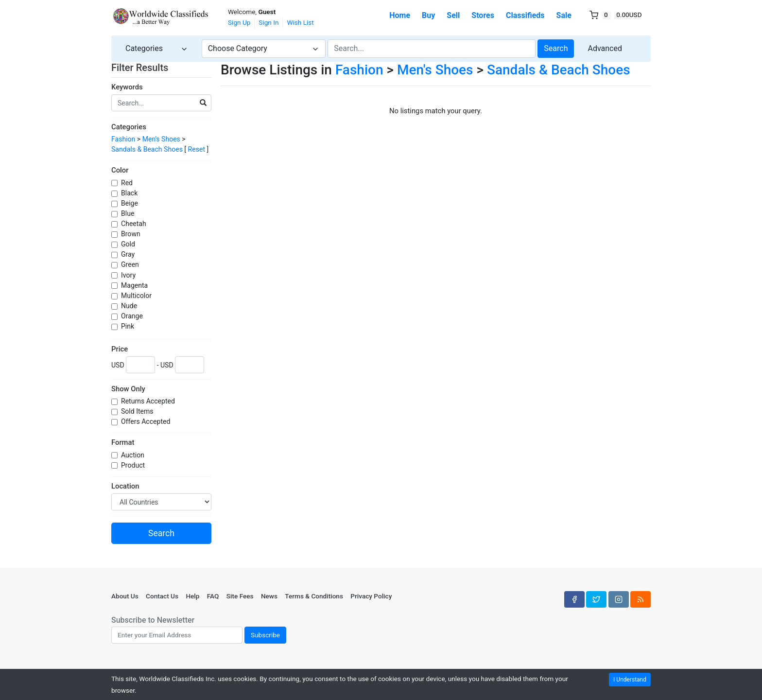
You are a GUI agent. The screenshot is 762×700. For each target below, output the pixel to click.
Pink (129, 326)
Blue (129, 213)
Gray (129, 254)
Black (130, 193)
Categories (129, 127)
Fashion (123, 139)
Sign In (268, 22)
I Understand (630, 680)
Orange (133, 316)
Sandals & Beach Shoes (147, 149)
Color (120, 170)
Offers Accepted (147, 421)
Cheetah (134, 224)
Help (192, 596)
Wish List (300, 22)
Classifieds (525, 15)
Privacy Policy (371, 596)
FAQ (213, 596)
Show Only (128, 389)
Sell (453, 15)
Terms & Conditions (314, 596)
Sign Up (239, 22)
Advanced (605, 48)
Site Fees (240, 596)
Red (128, 183)
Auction (133, 455)
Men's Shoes (161, 139)
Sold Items (138, 411)
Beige (130, 203)
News (269, 596)
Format (123, 442)
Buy (428, 15)
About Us (125, 596)
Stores (483, 15)
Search (556, 48)
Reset (197, 149)
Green (131, 264)
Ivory (129, 275)
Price (120, 349)
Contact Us (162, 596)
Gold (129, 244)
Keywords (127, 87)
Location (125, 486)
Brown (131, 234)
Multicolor (137, 296)
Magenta (135, 285)
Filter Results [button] (146, 68)
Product (134, 465)
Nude (130, 306)
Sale (564, 15)
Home (400, 15)
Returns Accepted (149, 401)
